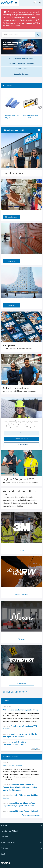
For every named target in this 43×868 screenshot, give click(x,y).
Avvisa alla (21, 433)
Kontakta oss (22, 69)
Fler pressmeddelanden (31, 815)
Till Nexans (21, 639)
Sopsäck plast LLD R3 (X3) (12, 117)
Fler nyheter (36, 749)
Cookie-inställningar (21, 445)
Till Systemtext (21, 684)
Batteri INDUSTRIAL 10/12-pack (31, 117)
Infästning (11, 261)
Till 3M (21, 550)
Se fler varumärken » (15, 692)
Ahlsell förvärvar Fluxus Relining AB (24, 811)
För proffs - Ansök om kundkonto (22, 59)
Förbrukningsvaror (11, 217)
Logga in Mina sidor (21, 74)
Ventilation (11, 305)
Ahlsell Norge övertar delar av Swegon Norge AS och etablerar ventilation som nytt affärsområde (20, 787)
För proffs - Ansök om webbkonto (22, 64)
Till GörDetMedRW (21, 595)
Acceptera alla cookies (22, 439)
